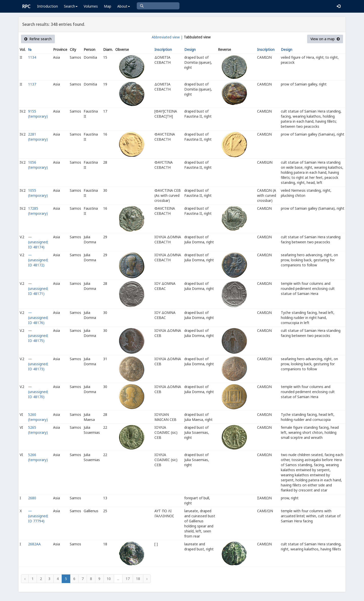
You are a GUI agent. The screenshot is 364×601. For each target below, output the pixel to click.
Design (190, 49)
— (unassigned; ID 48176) (38, 318)
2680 (32, 498)
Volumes (91, 6)
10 (109, 579)
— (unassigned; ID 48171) (38, 288)
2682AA (34, 544)
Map (108, 6)
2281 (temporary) (38, 137)
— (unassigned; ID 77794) (38, 516)
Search (71, 6)
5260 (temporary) (38, 417)
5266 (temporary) (38, 457)
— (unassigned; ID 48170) (38, 392)
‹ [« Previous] (25, 579)
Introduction (48, 6)
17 (128, 579)
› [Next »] (147, 579)
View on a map (325, 39)
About (124, 6)
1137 (32, 84)
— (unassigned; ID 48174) (38, 242)
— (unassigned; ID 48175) (38, 336)
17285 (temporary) (38, 211)
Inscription (163, 49)
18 (138, 579)
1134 (32, 57)
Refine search (38, 39)
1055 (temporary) (38, 193)
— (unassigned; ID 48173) (38, 364)
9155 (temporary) (38, 114)
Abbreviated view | (167, 37)
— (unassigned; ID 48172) (38, 260)
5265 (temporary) (38, 430)
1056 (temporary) (38, 165)
